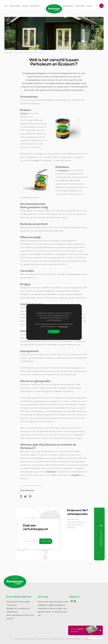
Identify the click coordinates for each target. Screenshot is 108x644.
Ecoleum (65, 73)
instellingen (64, 326)
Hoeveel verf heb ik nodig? (18, 601)
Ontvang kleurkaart (85, 630)
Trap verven (12, 604)
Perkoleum (63, 171)
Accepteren (55, 332)
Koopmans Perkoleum (35, 73)
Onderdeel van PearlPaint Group (50, 638)
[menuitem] (7, 6)
